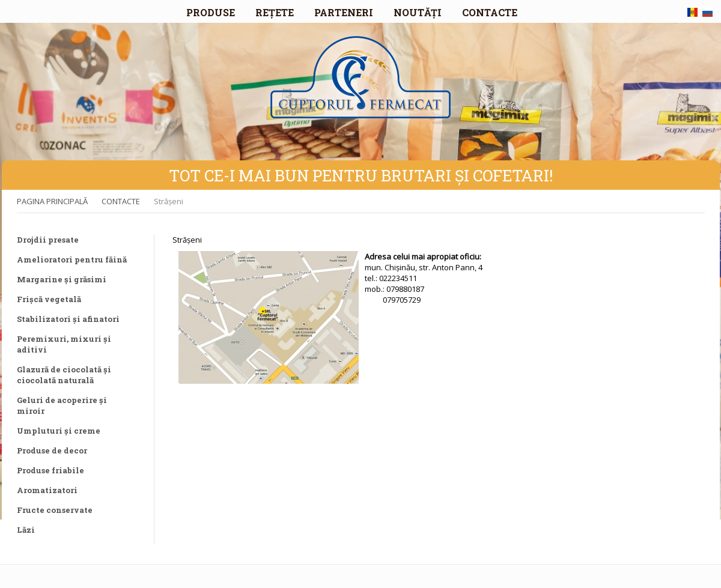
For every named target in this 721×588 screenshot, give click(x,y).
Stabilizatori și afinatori (68, 319)
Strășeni (169, 201)
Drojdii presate (48, 240)
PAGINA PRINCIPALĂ (52, 201)
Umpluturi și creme (59, 431)
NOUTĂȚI (418, 12)
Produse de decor (52, 450)
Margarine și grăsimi (62, 279)
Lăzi (26, 530)
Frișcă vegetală (49, 299)
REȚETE (275, 12)
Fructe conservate (55, 510)
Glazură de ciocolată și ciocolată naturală (64, 375)
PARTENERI (344, 12)
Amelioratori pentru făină (72, 259)
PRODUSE (211, 12)
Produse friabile (50, 470)
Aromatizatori (47, 490)
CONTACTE (490, 12)
